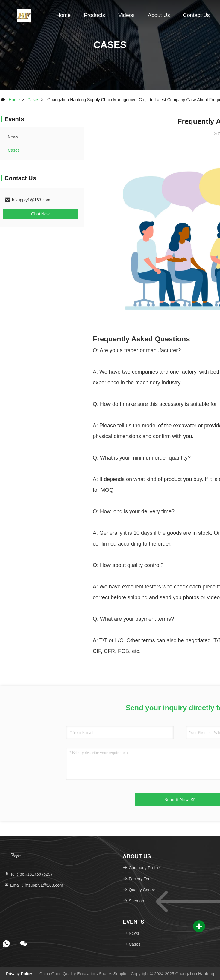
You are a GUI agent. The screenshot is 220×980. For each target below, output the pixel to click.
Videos (126, 15)
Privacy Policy (19, 974)
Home (63, 15)
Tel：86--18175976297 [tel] (28, 874)
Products (94, 15)
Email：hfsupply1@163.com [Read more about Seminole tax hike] (34, 885)
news (13, 137)
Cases (33, 100)
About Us (159, 15)
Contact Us (197, 15)
